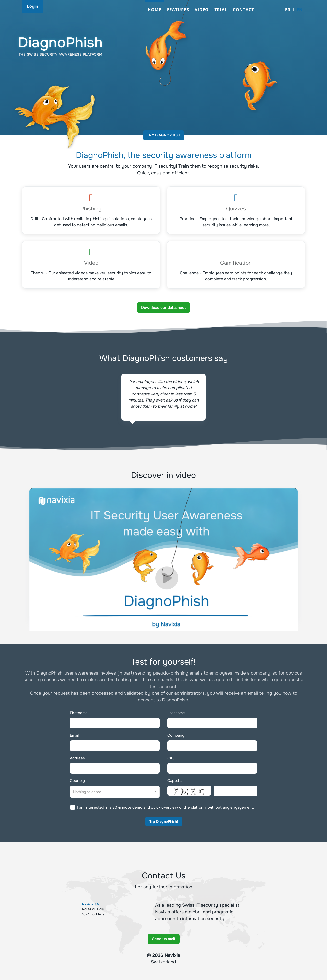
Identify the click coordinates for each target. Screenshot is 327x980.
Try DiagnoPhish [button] (164, 135)
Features (178, 10)
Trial (221, 10)
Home (154, 10)
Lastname (176, 713)
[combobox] (115, 792)
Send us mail (164, 939)
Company (176, 735)
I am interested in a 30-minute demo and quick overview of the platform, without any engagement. (166, 807)
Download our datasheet (163, 308)
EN (300, 10)
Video (202, 10)
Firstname (79, 713)
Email (74, 735)
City (171, 758)
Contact (244, 10)
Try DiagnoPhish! (164, 821)
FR (288, 10)
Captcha (175, 781)
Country (77, 781)
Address (77, 758)
